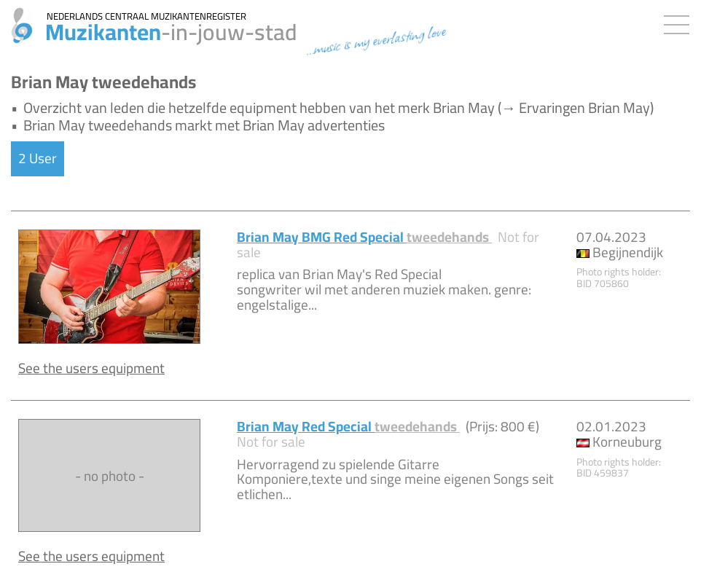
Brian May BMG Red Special (364, 237)
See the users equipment (91, 368)
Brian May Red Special (348, 426)
